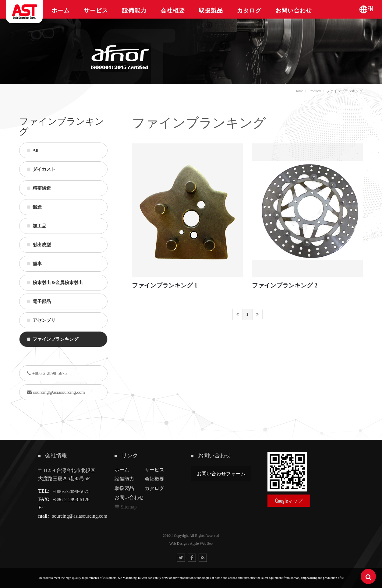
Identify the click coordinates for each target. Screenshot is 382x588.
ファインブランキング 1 (165, 285)
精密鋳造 (39, 188)
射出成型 (39, 245)
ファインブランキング (345, 91)
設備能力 (124, 479)
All (33, 150)
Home (299, 91)
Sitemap (129, 507)
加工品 (37, 226)
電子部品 (39, 301)
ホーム (122, 470)
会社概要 (154, 479)
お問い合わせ (129, 497)
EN (370, 9)
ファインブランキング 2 (285, 285)
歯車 (34, 264)
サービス (154, 470)
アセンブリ (41, 320)
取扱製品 (124, 488)
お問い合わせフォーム (221, 474)
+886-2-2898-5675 (47, 373)
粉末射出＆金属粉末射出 (55, 283)
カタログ (154, 488)
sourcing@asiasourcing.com (56, 392)
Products (315, 91)
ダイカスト (41, 169)
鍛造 (34, 207)
